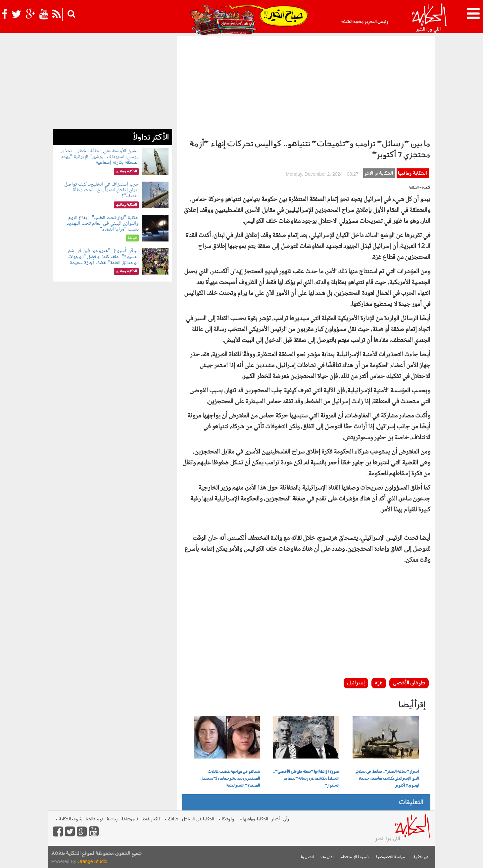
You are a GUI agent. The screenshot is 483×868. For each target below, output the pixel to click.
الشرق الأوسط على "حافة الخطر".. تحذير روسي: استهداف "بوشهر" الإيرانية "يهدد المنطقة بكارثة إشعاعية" (100, 157)
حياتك (171, 819)
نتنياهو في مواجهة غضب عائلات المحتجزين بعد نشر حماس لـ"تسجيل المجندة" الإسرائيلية (230, 779)
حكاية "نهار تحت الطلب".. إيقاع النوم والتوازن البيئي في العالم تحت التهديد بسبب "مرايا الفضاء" (103, 224)
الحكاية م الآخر (379, 174)
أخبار (276, 819)
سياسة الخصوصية (391, 857)
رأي (286, 819)
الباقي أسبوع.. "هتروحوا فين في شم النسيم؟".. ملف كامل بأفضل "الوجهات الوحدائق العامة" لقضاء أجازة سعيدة (103, 257)
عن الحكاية (421, 857)
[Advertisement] (306, 86)
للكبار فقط (151, 819)
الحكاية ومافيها (412, 174)
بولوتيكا (227, 819)
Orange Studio (92, 861)
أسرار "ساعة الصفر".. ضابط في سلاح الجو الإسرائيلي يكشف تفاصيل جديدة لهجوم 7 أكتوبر (387, 779)
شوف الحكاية (69, 819)
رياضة (112, 819)
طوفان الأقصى (409, 683)
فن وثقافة (130, 819)
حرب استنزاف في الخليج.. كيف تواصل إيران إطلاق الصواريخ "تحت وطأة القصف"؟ (101, 190)
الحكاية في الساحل (198, 819)
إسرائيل (356, 683)
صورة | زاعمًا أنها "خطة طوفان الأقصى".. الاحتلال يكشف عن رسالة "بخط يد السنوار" (306, 779)
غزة (379, 683)
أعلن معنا (327, 857)
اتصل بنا (307, 857)
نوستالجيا (95, 819)
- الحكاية (415, 188)
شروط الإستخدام (355, 857)
